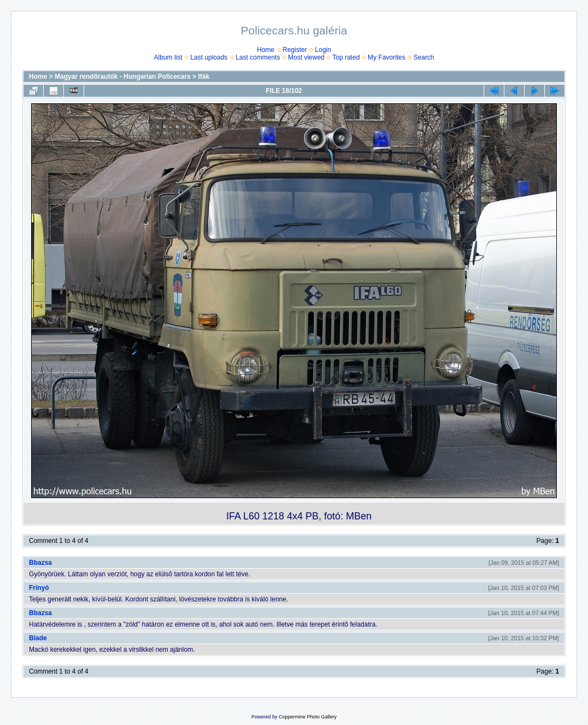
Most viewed (306, 57)
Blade (38, 638)
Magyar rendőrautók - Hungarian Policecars (123, 77)
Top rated (346, 57)
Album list (168, 57)
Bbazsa (40, 563)
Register (295, 50)
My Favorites (387, 57)
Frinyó (39, 588)
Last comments (258, 57)
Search (424, 57)
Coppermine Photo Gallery (308, 717)
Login (323, 50)
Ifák (204, 77)
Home (266, 50)
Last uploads (209, 57)
